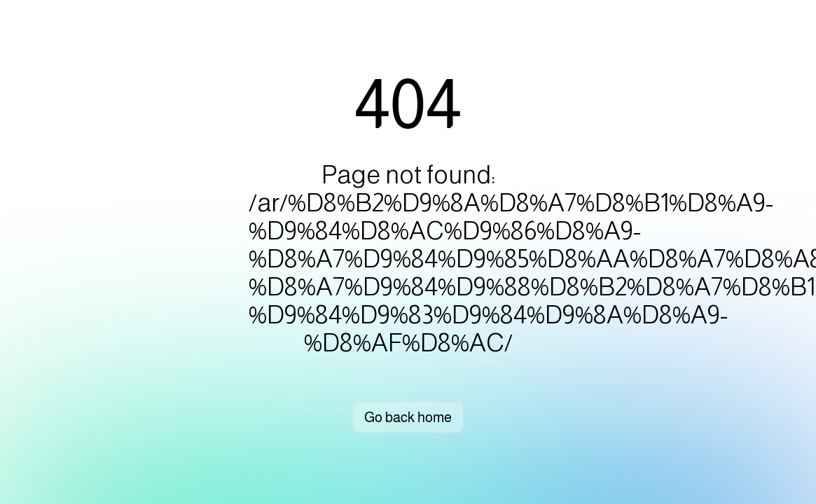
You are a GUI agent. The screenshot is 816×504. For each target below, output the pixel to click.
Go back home (408, 417)
